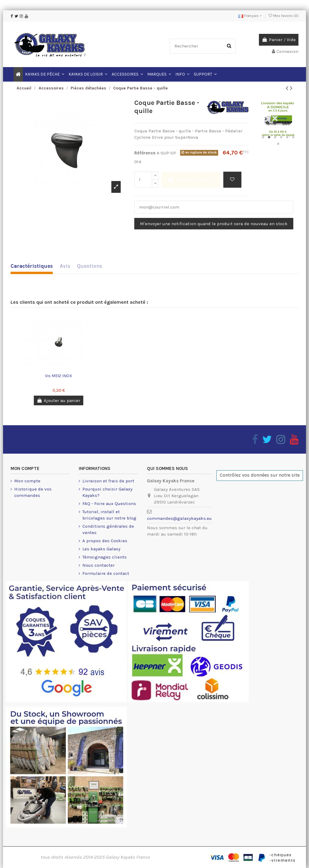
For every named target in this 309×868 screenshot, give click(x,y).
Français (250, 16)
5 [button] (287, 137)
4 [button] (281, 137)
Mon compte (27, 481)
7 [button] (278, 144)
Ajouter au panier (191, 180)
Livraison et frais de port (108, 481)
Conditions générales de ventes (108, 529)
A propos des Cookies (105, 541)
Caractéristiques (32, 266)
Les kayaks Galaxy (101, 549)
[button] (182, 74)
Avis (65, 266)
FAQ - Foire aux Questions (109, 504)
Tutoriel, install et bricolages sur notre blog (109, 515)
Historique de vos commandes (33, 492)
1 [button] (263, 137)
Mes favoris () (284, 16)
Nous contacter (99, 565)
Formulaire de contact (106, 573)
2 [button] (269, 137)
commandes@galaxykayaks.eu (179, 518)
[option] (68, 148)
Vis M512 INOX (59, 376)
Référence (145, 153)
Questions (90, 266)
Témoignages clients (105, 557)
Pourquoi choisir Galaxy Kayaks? (107, 492)
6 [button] (293, 137)
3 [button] (275, 137)
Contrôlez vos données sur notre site (260, 475)
